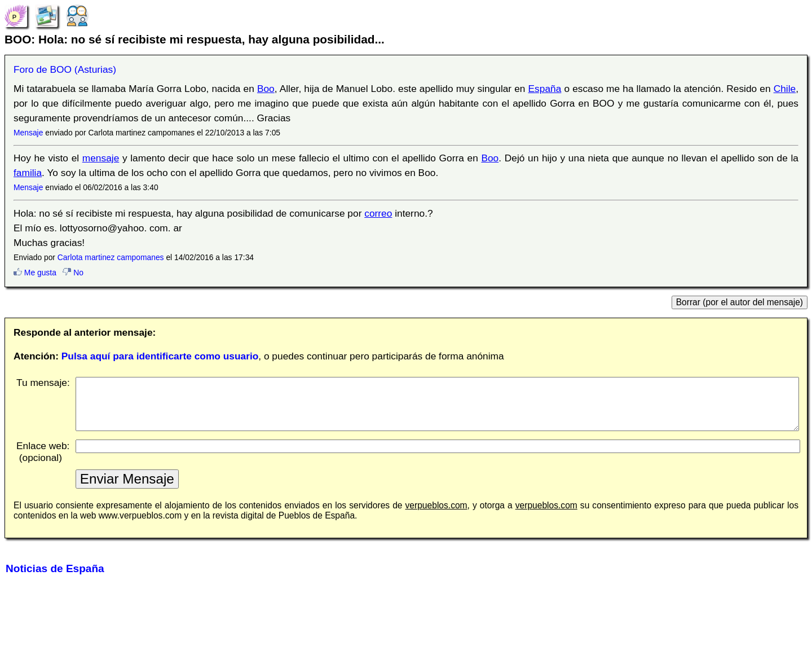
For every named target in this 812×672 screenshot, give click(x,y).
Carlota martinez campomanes (111, 257)
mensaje (101, 158)
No (73, 273)
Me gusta (35, 273)
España (545, 89)
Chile (785, 89)
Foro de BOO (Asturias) (65, 69)
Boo (266, 89)
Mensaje (28, 133)
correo (378, 213)
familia (28, 173)
